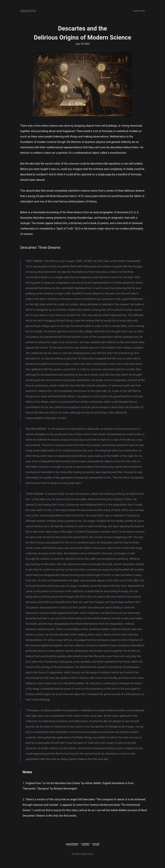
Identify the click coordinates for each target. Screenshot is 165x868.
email (96, 844)
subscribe (139, 11)
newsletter (72, 844)
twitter (85, 844)
